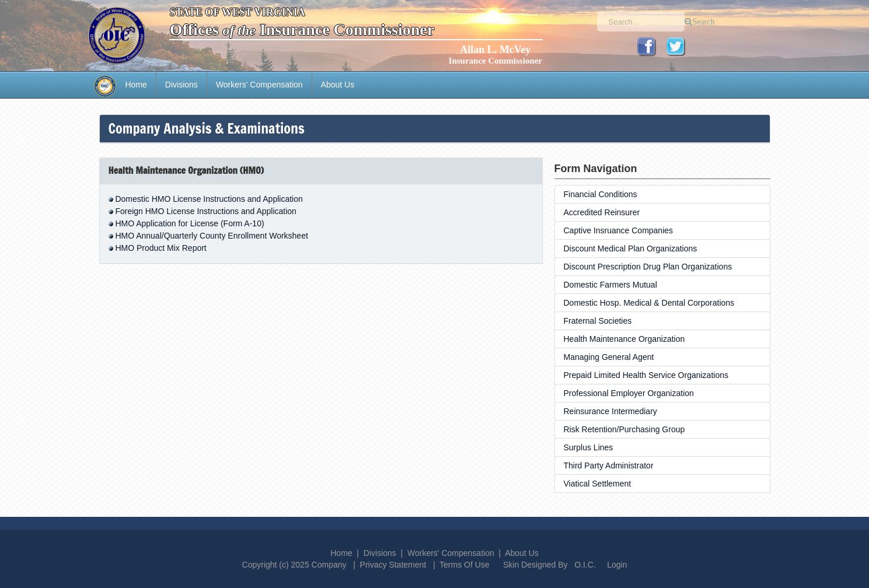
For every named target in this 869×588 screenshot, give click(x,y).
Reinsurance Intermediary (610, 411)
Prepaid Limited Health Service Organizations (646, 375)
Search (703, 22)
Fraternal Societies (598, 321)
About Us (338, 85)
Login (617, 565)
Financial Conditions (601, 194)
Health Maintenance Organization (624, 339)
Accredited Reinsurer (602, 212)
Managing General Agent (609, 357)
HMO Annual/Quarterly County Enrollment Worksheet (211, 236)
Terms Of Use (465, 565)
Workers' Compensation (259, 85)
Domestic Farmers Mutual (610, 285)
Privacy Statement (393, 565)
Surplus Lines (589, 447)
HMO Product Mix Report (160, 248)
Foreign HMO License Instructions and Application (206, 211)
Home (136, 85)
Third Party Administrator (609, 466)
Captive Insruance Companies (619, 230)
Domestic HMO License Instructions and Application (209, 199)
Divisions (182, 85)
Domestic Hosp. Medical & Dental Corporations (649, 303)
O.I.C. (585, 565)
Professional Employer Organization (629, 393)
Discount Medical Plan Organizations (631, 249)
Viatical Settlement (598, 484)
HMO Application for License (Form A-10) (189, 223)
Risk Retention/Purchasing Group (624, 429)
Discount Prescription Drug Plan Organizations (648, 267)
